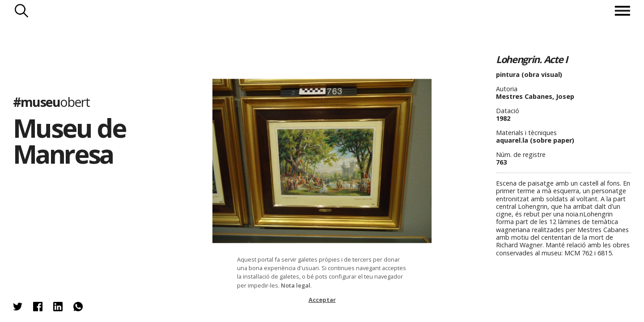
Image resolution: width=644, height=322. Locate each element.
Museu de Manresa (69, 141)
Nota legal (296, 285)
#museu (51, 102)
